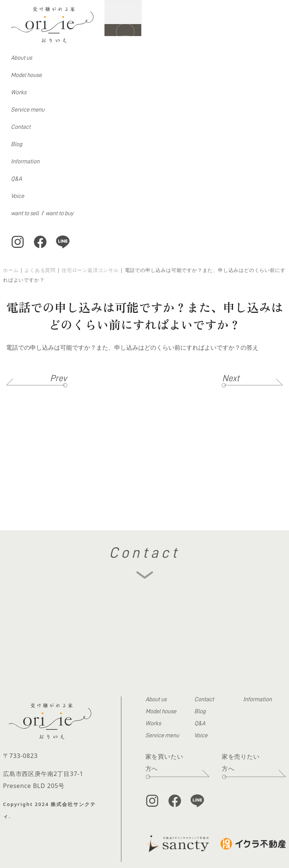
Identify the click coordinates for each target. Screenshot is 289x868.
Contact (21, 127)
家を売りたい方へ (241, 762)
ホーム (11, 270)
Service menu (28, 110)
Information (25, 162)
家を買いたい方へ (164, 762)
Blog (17, 144)
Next (231, 378)
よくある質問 (40, 270)
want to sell (25, 213)
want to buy (59, 213)
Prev (58, 378)
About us (21, 58)
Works (19, 92)
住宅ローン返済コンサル (90, 270)
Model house (26, 75)
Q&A (16, 179)
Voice (17, 196)
